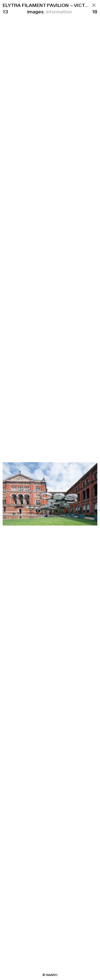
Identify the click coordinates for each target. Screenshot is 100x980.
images (35, 12)
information (59, 12)
